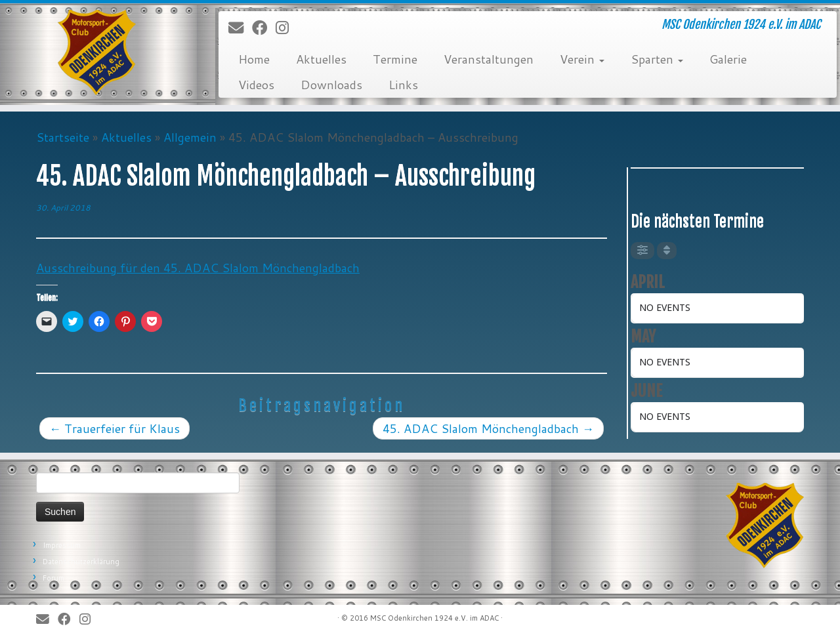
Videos (256, 85)
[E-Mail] (240, 28)
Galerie (728, 59)
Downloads (331, 85)
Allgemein (190, 137)
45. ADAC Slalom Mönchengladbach (488, 428)
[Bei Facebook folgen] (264, 28)
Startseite (63, 137)
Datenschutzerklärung (81, 562)
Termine (395, 59)
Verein (582, 59)
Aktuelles (321, 59)
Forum (53, 578)
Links (403, 85)
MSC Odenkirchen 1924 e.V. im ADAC (434, 618)
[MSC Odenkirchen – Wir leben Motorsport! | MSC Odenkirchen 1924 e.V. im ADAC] (97, 52)
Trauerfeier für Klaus (115, 428)
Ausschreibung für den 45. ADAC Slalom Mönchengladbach (198, 268)
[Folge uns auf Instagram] (286, 28)
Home (254, 59)
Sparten (657, 59)
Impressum (62, 545)
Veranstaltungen (489, 59)
